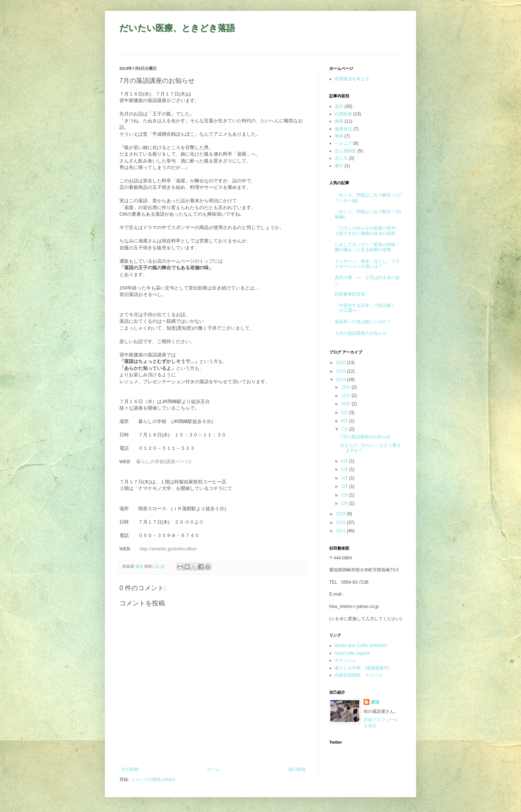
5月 (345, 469)
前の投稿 (297, 769)
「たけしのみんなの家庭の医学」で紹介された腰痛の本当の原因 (367, 231)
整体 (339, 136)
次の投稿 (130, 769)
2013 (342, 514)
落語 (339, 106)
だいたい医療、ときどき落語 (177, 28)
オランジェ (346, 660)
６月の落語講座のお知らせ (361, 333)
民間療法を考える (352, 79)
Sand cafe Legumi (352, 653)
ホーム (213, 769)
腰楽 (375, 702)
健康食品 (343, 129)
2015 (342, 371)
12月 (346, 387)
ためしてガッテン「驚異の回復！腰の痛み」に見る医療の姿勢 (367, 247)
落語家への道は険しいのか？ (363, 322)
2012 (342, 523)
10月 (346, 404)
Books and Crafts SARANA (361, 646)
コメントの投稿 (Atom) (153, 779)
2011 (342, 531)
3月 (345, 486)
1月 (345, 503)
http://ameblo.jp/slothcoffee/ (168, 549)
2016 (342, 363)
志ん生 (341, 158)
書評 (339, 166)
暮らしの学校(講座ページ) (164, 462)
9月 (345, 413)
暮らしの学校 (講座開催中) (362, 668)
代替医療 (343, 114)
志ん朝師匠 (346, 151)
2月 (345, 495)
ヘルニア (343, 143)
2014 (342, 380)
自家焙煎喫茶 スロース (359, 675)
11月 (346, 396)
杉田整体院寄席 (350, 294)
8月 (345, 421)
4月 (345, 478)
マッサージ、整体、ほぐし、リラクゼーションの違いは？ (367, 264)
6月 (345, 461)
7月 (345, 429)
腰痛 (339, 121)
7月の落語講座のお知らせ (365, 437)
